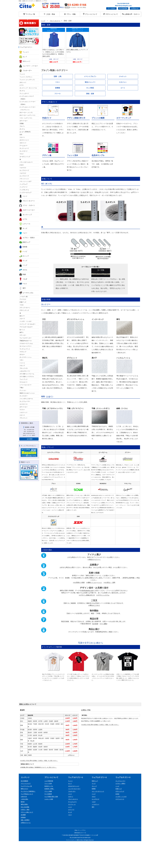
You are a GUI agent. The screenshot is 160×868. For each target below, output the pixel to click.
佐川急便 (95, 650)
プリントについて (90, 14)
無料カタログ (25, 815)
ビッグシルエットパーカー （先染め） (28, 103)
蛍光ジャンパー (90, 82)
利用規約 (23, 844)
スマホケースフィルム (26, 343)
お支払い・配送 (25, 836)
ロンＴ (23, 57)
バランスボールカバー (26, 162)
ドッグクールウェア (26, 192)
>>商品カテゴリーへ (94, 585)
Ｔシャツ (24, 52)
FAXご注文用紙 (25, 833)
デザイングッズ (24, 310)
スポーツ (71, 823)
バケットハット (24, 179)
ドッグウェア (24, 184)
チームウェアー (73, 828)
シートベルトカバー (26, 385)
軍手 (22, 288)
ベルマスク (23, 168)
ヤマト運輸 (103, 650)
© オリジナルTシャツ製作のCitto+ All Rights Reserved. (80, 866)
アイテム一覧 (29, 14)
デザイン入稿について (27, 838)
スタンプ (22, 366)
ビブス (22, 85)
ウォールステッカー (26, 338)
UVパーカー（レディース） (28, 115)
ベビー (23, 233)
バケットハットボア (26, 181)
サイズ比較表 (48, 820)
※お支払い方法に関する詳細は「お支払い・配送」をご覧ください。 (41, 787)
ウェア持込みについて (27, 820)
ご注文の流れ (25, 825)
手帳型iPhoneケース (26, 341)
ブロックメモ (24, 368)
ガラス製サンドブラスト (27, 377)
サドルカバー (24, 382)
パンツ (23, 196)
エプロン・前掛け (27, 238)
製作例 (23, 828)
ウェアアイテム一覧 (27, 812)
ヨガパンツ (23, 143)
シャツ (70, 833)
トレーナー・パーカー (28, 66)
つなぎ (23, 279)
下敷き (22, 388)
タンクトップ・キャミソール (28, 88)
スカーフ (22, 319)
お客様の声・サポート (131, 14)
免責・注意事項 (25, 846)
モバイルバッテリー (26, 346)
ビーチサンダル (26, 293)
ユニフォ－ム (72, 831)
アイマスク (23, 299)
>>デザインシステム (103, 621)
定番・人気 (58, 76)
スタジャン (123, 82)
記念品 (118, 820)
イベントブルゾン (90, 76)
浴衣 (21, 135)
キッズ (23, 228)
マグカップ (23, 352)
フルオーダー (25, 71)
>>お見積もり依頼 (78, 608)
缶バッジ (22, 330)
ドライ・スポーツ (27, 205)
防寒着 (23, 247)
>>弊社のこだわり (94, 631)
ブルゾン (22, 126)
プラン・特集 (70, 14)
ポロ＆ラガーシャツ (74, 812)
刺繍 (22, 274)
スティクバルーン (25, 308)
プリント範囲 (48, 818)
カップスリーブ (24, 170)
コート (123, 88)
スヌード (22, 415)
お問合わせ (135, 8)
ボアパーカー (24, 121)
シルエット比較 (49, 825)
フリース (57, 94)
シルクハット (24, 412)
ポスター (22, 354)
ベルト (23, 284)
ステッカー (23, 335)
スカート (22, 137)
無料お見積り (25, 831)
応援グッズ (23, 302)
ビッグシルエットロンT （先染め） (27, 98)
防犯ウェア (25, 242)
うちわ (22, 305)
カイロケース (24, 404)
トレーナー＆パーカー (75, 815)
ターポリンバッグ (25, 157)
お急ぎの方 (24, 823)
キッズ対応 (90, 88)
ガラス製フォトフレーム (27, 374)
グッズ (23, 261)
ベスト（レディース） (26, 118)
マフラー (22, 410)
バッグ (23, 265)
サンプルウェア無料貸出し (29, 818)
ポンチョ (22, 91)
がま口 (22, 165)
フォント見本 (48, 810)
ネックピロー (24, 396)
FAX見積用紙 (123, 8)
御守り (22, 332)
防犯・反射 (90, 94)
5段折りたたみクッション (27, 393)
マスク (22, 154)
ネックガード (24, 151)
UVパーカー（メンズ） (26, 112)
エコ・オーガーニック (98, 818)
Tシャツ (71, 807)
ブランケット (24, 418)
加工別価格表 (25, 807)
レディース (25, 224)
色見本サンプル (49, 812)
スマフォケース (120, 825)
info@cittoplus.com (87, 616)
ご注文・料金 (49, 14)
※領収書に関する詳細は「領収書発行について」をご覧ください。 (40, 794)
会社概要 (30, 439)
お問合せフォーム (26, 849)
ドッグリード (24, 187)
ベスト (58, 82)
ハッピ (23, 251)
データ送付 (111, 8)
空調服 (22, 124)
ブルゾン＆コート (27, 201)
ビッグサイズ (96, 825)
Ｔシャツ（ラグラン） (26, 77)
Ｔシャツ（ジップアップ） (28, 80)
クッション (23, 390)
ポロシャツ (25, 61)
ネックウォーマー (25, 401)
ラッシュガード (24, 93)
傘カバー (22, 316)
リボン (22, 360)
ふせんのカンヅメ (25, 371)
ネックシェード (24, 148)
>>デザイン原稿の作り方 (86, 621)
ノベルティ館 (24, 297)
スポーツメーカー (27, 210)
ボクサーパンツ (24, 140)
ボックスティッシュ (26, 357)
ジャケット (123, 76)
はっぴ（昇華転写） (26, 132)
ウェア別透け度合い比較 (52, 823)
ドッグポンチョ (24, 190)
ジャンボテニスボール (26, 399)
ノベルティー (96, 831)
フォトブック (24, 379)
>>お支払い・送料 (110, 608)
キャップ (24, 256)
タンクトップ (25, 215)
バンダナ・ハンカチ (26, 321)
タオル (23, 270)
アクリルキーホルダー (26, 327)
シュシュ (22, 363)
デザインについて (110, 14)
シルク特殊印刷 (49, 807)
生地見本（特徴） (50, 815)
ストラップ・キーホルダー (28, 324)
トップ (43, 21)
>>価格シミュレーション (94, 608)
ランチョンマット (25, 349)
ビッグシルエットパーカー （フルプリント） (28, 108)
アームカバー (24, 146)
